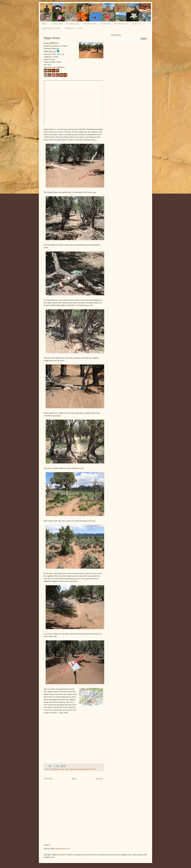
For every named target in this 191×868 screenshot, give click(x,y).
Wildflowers (69, 28)
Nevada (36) (105, 24)
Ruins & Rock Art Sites (51, 28)
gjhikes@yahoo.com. (63, 849)
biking (56, 769)
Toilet (94, 769)
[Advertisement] (129, 59)
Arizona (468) (56, 24)
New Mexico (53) (121, 24)
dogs (71, 769)
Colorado (61, 769)
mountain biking (79, 769)
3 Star (51, 769)
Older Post (99, 779)
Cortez (67, 769)
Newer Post (48, 779)
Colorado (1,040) (90, 24)
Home (44, 24)
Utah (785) (136, 24)
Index (81, 28)
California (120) (72, 24)
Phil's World (88, 769)
